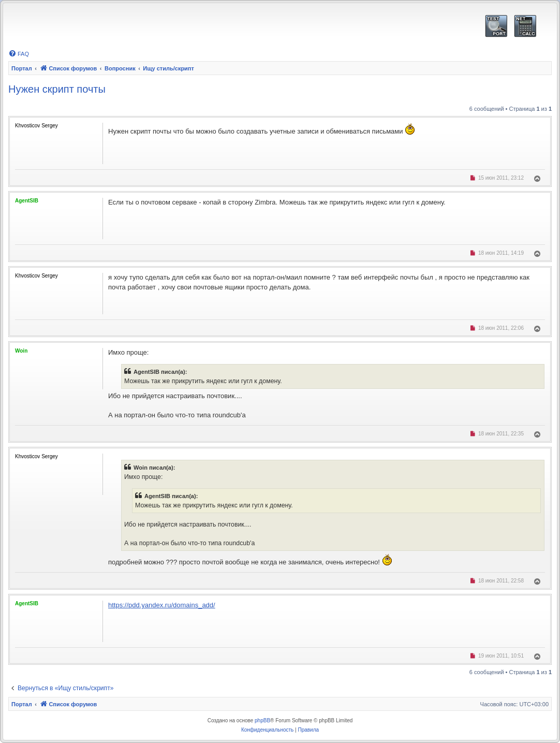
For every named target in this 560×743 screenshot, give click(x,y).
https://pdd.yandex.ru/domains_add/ (162, 605)
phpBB (262, 720)
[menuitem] (19, 54)
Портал (22, 68)
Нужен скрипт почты (57, 89)
